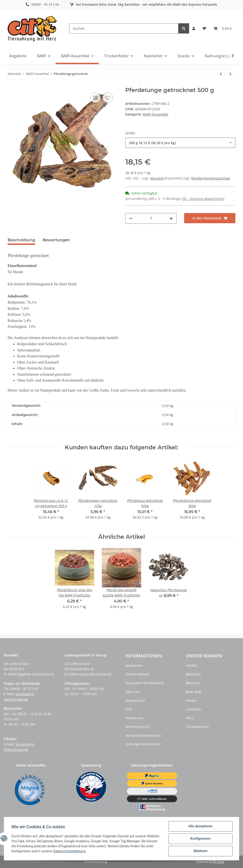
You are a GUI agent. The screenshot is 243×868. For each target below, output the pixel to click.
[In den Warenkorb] (210, 218)
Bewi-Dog (194, 692)
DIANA (191, 701)
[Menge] (151, 218)
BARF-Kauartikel (156, 114)
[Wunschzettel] (204, 29)
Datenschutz (135, 701)
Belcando (193, 674)
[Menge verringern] (131, 218)
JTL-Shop (218, 862)
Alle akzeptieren (200, 826)
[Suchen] (124, 28)
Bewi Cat (193, 683)
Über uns (133, 692)
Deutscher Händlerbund (145, 683)
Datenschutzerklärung (78, 851)
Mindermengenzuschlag (211, 178)
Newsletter (134, 666)
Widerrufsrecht (137, 727)
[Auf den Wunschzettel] (108, 98)
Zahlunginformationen (143, 744)
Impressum (134, 718)
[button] (194, 29)
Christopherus (197, 727)
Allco (190, 718)
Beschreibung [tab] (21, 240)
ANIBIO (192, 666)
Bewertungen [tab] (56, 240)
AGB (129, 709)
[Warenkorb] (223, 29)
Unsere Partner (137, 674)
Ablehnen (200, 851)
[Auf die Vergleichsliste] (95, 98)
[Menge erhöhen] (171, 218)
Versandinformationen (143, 735)
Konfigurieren (200, 839)
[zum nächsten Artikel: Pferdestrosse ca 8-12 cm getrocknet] (231, 74)
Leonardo (194, 709)
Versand (157, 178)
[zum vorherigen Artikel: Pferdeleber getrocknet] (221, 74)
